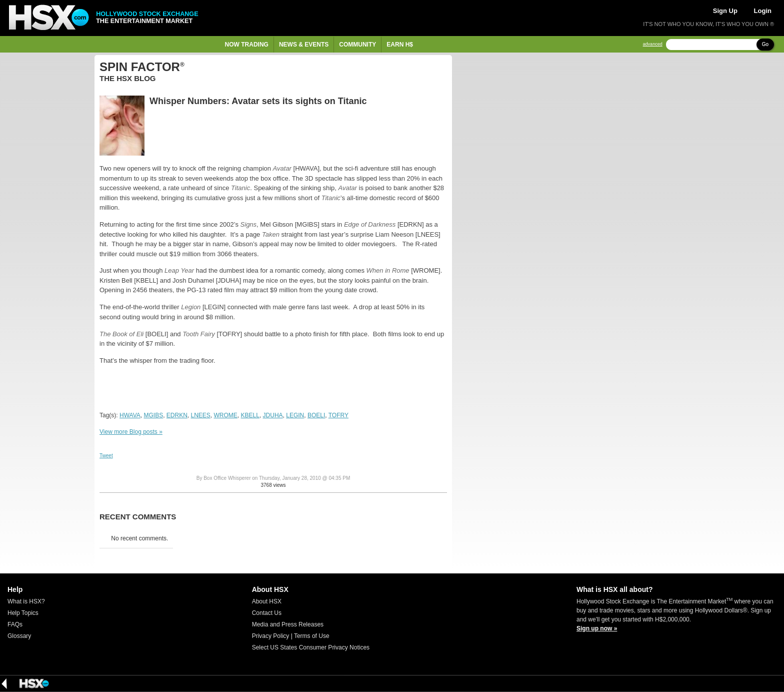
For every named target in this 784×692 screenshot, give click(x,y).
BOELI (316, 415)
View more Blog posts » (131, 432)
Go (765, 44)
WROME (226, 415)
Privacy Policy (271, 636)
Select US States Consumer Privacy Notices (311, 647)
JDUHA (273, 415)
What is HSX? (26, 601)
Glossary (19, 636)
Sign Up (725, 11)
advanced (653, 44)
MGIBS (153, 415)
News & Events (304, 45)
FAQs (15, 624)
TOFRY (338, 415)
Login (763, 11)
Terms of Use (312, 636)
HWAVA (130, 415)
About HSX (267, 601)
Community (357, 45)
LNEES (201, 415)
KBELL (250, 415)
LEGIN (295, 415)
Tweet (106, 456)
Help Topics (23, 613)
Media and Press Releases (288, 624)
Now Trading (247, 45)
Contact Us (267, 613)
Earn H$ (400, 45)
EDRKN (177, 415)
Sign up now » (597, 628)
